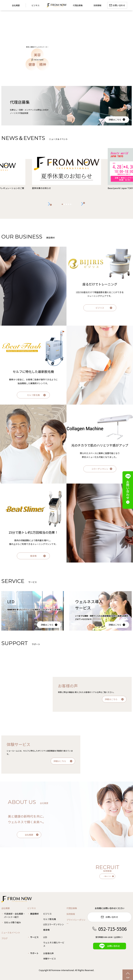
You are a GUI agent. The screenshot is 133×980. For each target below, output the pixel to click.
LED (45, 937)
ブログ (4, 938)
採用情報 (71, 914)
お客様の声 (48, 953)
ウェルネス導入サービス (54, 944)
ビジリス (100, 308)
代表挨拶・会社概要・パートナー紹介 (15, 915)
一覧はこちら (107, 876)
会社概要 (29, 835)
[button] (83, 204)
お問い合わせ (110, 917)
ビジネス (36, 5)
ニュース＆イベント (11, 932)
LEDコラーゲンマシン (54, 924)
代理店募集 (72, 908)
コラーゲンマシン (100, 469)
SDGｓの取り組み (13, 922)
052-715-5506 (110, 929)
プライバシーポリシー (76, 922)
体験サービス (50, 959)
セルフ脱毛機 (33, 395)
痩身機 (33, 556)
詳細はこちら (115, 120)
